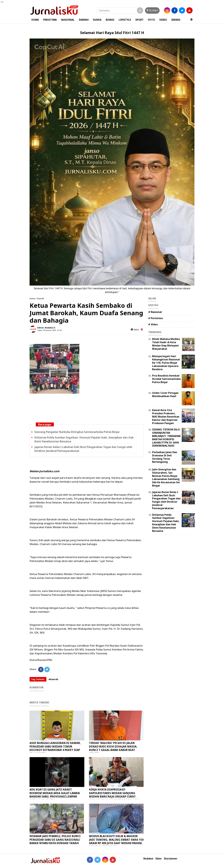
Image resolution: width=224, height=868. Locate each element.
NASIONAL (68, 20)
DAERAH (84, 20)
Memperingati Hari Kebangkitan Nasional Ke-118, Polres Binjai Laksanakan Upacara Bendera (166, 363)
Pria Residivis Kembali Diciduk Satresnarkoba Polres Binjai (166, 379)
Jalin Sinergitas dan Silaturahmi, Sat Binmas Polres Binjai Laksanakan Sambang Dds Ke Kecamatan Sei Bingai (166, 477)
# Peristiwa (155, 318)
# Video (153, 324)
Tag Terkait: (38, 679)
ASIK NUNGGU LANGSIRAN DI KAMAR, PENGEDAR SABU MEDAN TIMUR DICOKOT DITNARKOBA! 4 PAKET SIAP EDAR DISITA (55, 748)
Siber (159, 859)
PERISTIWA (50, 20)
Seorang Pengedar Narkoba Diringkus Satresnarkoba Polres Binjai (77, 432)
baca (135, 329)
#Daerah (53, 679)
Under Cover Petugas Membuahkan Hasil (165, 394)
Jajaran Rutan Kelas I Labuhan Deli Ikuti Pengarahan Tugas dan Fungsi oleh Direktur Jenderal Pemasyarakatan (166, 500)
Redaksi (148, 859)
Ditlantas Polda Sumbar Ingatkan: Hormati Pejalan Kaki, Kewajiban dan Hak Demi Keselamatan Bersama (166, 523)
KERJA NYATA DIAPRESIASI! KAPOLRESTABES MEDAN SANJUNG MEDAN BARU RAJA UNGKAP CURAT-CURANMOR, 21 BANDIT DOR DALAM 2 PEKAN (114, 796)
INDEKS (176, 20)
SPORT (139, 20)
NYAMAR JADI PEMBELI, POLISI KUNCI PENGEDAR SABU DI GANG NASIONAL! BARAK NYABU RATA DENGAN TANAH (55, 840)
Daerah (41, 298)
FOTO (151, 20)
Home (32, 298)
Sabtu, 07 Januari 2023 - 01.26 (49, 330)
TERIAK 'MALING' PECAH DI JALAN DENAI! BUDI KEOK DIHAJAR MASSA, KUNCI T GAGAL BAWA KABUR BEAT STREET (113, 748)
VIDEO (163, 20)
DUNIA (97, 20)
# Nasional (155, 312)
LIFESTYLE (125, 20)
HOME (35, 20)
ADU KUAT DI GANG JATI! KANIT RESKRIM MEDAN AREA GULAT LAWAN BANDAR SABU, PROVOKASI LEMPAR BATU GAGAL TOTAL (55, 795)
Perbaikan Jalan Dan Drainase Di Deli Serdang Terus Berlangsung (165, 457)
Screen (152, 10)
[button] (191, 18)
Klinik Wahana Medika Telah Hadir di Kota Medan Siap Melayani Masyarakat (166, 344)
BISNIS (110, 20)
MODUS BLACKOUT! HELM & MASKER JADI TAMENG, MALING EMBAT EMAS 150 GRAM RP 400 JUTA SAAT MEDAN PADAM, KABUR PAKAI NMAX (116, 841)
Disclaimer (171, 859)
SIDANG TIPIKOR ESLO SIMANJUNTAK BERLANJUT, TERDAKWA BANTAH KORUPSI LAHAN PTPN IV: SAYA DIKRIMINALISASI (166, 438)
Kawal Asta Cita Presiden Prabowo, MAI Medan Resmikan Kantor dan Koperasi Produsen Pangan (166, 417)
